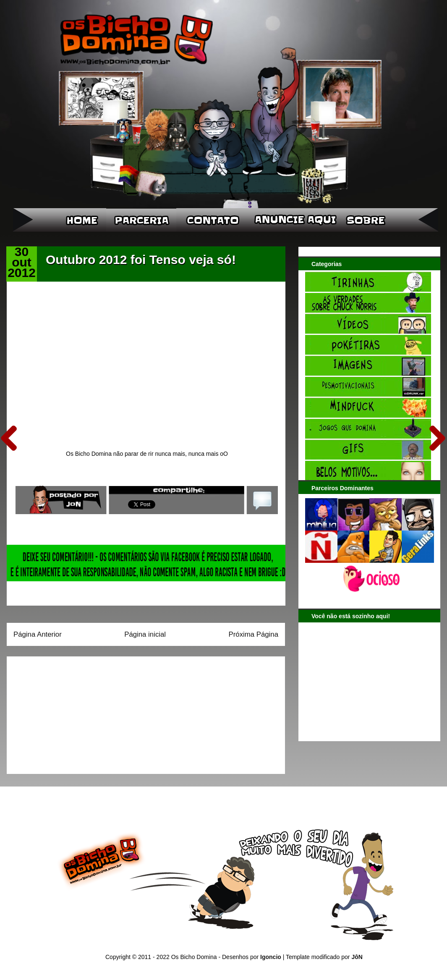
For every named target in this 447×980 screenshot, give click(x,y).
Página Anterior (38, 634)
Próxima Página (254, 634)
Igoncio (271, 957)
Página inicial (145, 634)
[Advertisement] (66, 712)
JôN (357, 957)
